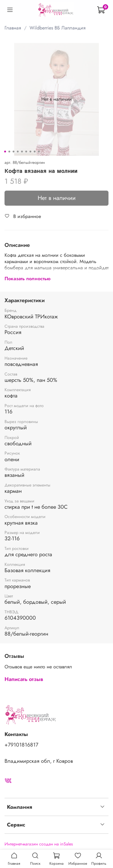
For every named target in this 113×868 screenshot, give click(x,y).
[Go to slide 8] (34, 152)
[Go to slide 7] (30, 152)
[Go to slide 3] (13, 152)
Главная (13, 28)
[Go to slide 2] (9, 152)
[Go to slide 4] (17, 152)
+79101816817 (21, 745)
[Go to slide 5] (22, 152)
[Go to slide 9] (39, 152)
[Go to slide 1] (5, 152)
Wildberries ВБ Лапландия (58, 28)
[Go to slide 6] (26, 152)
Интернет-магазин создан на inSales (39, 844)
